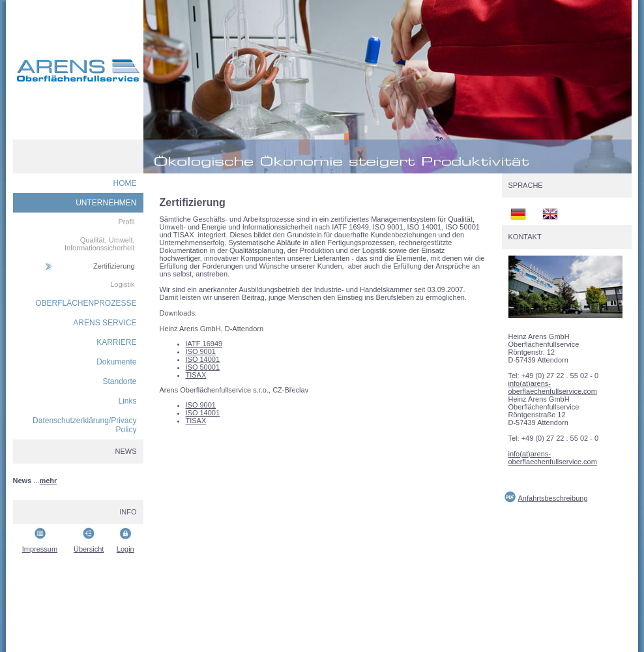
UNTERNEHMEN (106, 203)
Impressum (40, 549)
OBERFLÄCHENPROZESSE (86, 303)
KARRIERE (116, 342)
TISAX (196, 375)
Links (127, 401)
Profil (126, 222)
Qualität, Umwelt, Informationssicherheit (100, 244)
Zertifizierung (114, 266)
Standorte (119, 381)
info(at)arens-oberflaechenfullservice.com (553, 387)
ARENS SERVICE (105, 323)
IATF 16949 (204, 344)
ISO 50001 (203, 367)
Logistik (122, 284)
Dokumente (116, 362)
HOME (125, 183)
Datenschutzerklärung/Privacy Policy (84, 425)
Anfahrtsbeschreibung (553, 498)
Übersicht (89, 549)
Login (125, 549)
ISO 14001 (203, 359)
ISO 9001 (201, 351)
